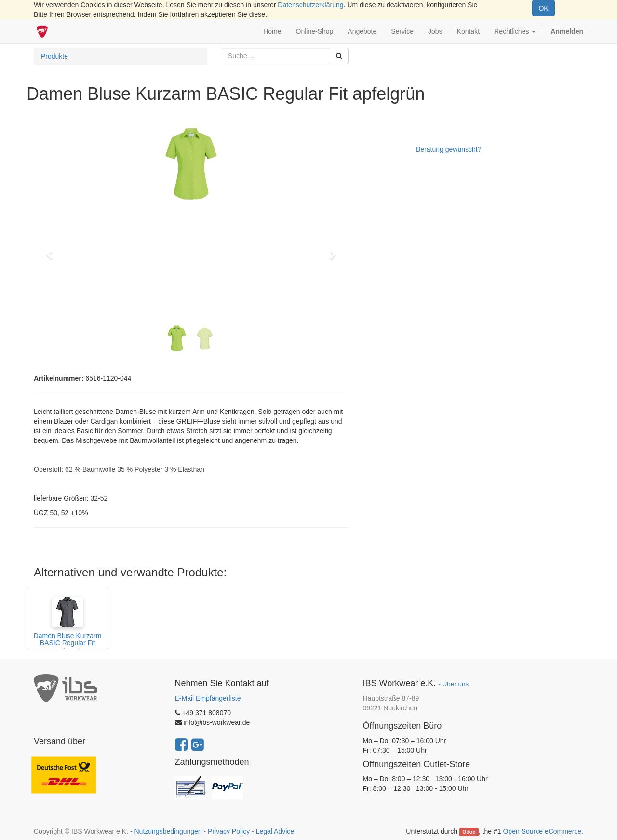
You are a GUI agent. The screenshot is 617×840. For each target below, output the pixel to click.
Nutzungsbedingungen (168, 831)
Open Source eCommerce (542, 831)
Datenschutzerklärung (310, 5)
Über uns (455, 684)
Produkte (54, 56)
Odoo (469, 832)
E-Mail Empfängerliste (208, 698)
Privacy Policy (229, 831)
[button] (53, 251)
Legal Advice (275, 831)
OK (543, 8)
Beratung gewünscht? (449, 149)
